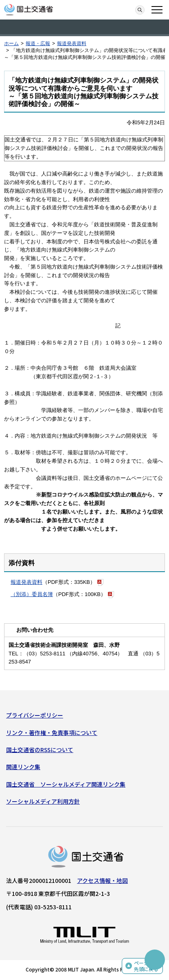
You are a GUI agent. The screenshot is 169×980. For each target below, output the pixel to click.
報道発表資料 (72, 43)
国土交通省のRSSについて (40, 750)
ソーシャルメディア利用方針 (43, 801)
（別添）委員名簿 (32, 594)
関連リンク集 (23, 767)
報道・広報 (38, 43)
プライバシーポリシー (35, 715)
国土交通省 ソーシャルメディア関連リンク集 (66, 784)
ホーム (11, 43)
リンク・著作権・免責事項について (52, 733)
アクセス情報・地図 (102, 880)
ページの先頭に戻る (146, 966)
